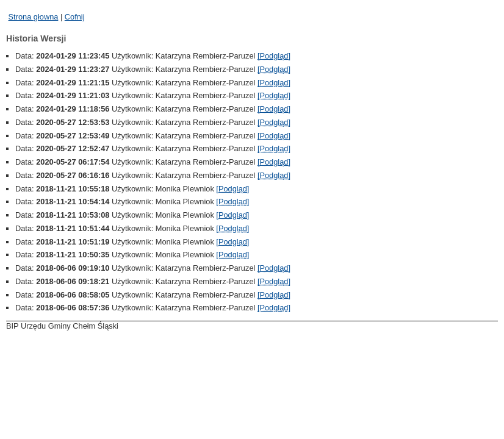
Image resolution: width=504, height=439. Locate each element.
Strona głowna (34, 17)
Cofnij (75, 17)
